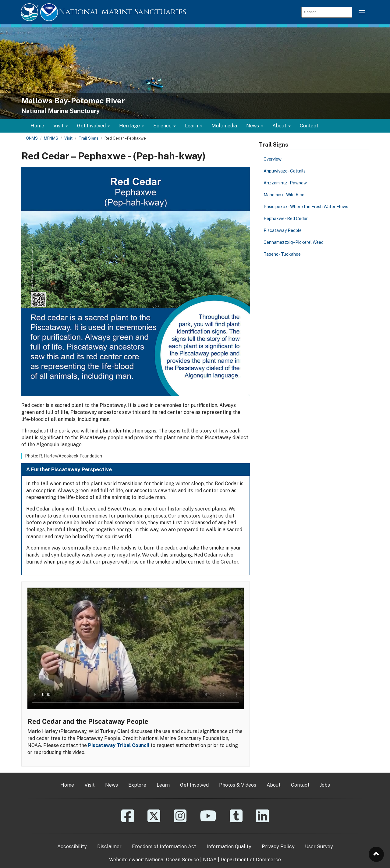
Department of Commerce (251, 860)
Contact (309, 126)
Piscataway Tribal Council (119, 745)
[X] (154, 820)
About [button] (282, 126)
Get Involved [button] (94, 126)
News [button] (255, 126)
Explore (137, 785)
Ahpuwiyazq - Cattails (285, 171)
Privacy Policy (278, 847)
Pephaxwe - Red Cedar (286, 219)
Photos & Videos (238, 785)
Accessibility (72, 847)
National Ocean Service (172, 860)
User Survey (319, 847)
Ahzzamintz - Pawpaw (285, 183)
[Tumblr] (236, 820)
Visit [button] (61, 126)
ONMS (32, 138)
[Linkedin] (262, 820)
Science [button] (165, 126)
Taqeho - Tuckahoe (282, 254)
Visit (68, 138)
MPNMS (51, 138)
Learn (163, 785)
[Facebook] (128, 820)
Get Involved (194, 785)
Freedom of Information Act (164, 847)
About (274, 785)
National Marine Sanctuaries (122, 12)
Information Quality (229, 847)
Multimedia (224, 126)
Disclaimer (109, 847)
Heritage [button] (132, 126)
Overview (273, 159)
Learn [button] (194, 126)
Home (37, 126)
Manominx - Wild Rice (284, 195)
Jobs (325, 785)
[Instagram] (180, 820)
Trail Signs (89, 138)
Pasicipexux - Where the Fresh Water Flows (306, 207)
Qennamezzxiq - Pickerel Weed (294, 242)
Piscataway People (283, 230)
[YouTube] (208, 820)
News (112, 785)
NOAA (210, 860)
